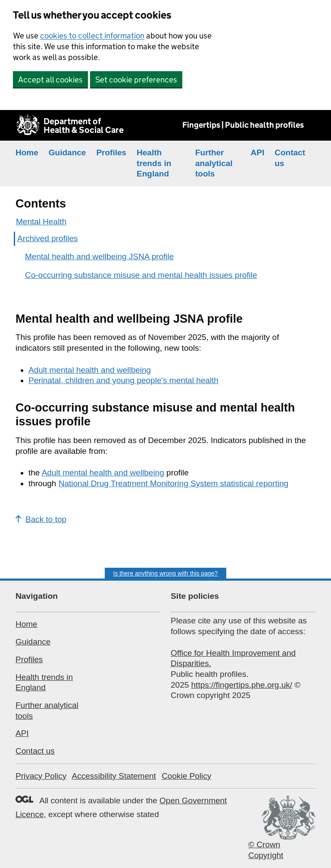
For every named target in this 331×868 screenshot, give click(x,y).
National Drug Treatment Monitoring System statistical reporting (173, 483)
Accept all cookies (50, 80)
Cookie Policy (186, 776)
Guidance (67, 153)
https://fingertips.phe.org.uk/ (242, 685)
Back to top (41, 519)
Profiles (111, 153)
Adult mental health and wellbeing (90, 370)
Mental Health (41, 222)
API (258, 153)
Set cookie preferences (136, 80)
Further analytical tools (214, 163)
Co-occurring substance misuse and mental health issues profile (141, 275)
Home (27, 153)
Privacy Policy (41, 776)
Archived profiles (47, 238)
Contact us (35, 751)
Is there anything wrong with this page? (166, 573)
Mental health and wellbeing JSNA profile (99, 256)
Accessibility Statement (114, 776)
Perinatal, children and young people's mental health (123, 380)
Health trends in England (154, 163)
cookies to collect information (92, 36)
